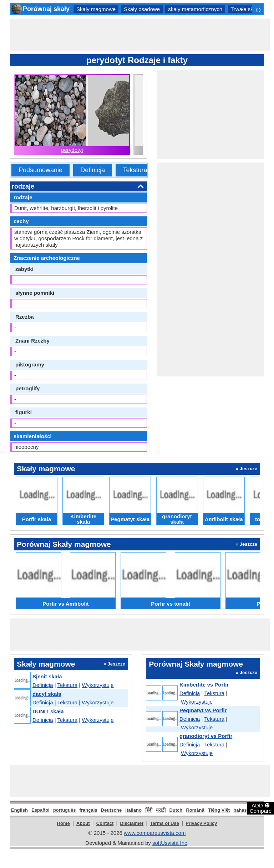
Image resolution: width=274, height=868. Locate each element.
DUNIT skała (48, 711)
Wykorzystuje (98, 685)
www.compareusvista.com (155, 833)
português (65, 810)
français (88, 810)
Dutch (176, 810)
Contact (105, 823)
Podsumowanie (40, 170)
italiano (133, 810)
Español (40, 810)
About (83, 823)
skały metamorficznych (195, 9)
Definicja (93, 170)
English (19, 810)
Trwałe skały (245, 9)
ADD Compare (261, 808)
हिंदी (149, 810)
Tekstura (135, 170)
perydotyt (72, 150)
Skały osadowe (142, 9)
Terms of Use (165, 823)
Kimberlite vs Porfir (204, 685)
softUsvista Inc (170, 843)
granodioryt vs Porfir (206, 736)
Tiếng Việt (219, 810)
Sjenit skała (47, 676)
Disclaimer (132, 823)
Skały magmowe (96, 9)
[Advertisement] (140, 35)
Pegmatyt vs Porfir (203, 710)
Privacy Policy (201, 823)
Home (64, 823)
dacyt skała (47, 694)
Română (195, 810)
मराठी (161, 810)
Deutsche (111, 810)
